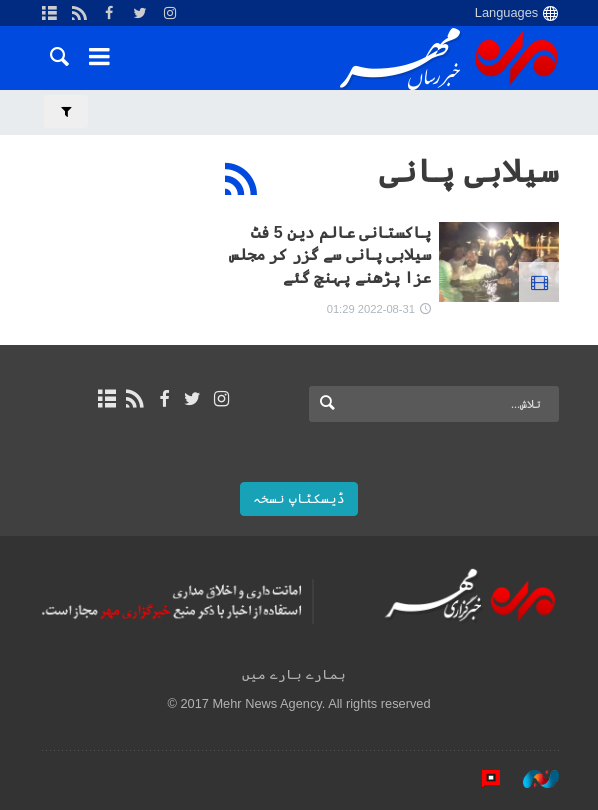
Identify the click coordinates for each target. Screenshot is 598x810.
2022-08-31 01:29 (371, 309)
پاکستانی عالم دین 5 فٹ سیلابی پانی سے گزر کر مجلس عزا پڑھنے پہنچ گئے (330, 255)
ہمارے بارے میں (293, 674)
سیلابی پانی (469, 171)
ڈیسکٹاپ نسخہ (299, 498)
